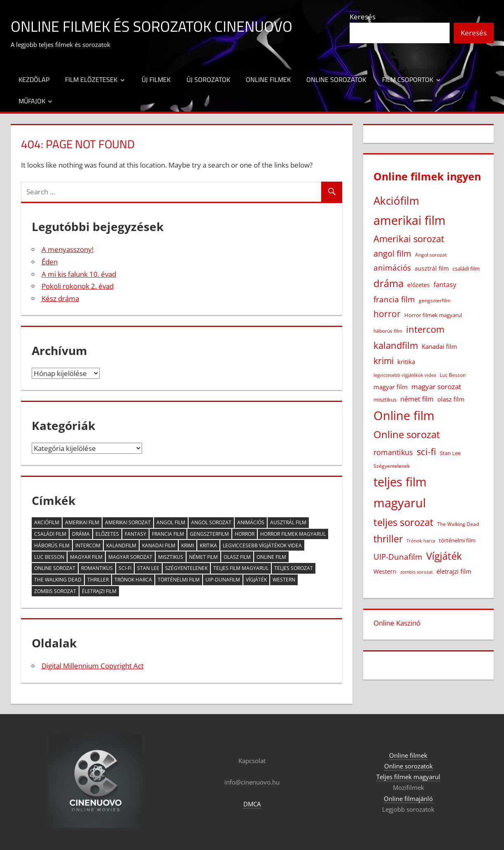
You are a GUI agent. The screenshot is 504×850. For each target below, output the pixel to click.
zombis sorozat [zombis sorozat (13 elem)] (55, 591)
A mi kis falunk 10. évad (79, 274)
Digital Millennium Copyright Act (93, 666)
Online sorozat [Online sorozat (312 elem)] (55, 568)
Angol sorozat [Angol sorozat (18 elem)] (211, 522)
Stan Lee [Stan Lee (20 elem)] (148, 568)
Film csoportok (408, 79)
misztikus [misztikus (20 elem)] (171, 557)
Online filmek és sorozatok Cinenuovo (152, 26)
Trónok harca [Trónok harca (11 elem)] (133, 580)
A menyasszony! (68, 249)
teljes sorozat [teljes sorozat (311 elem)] (294, 568)
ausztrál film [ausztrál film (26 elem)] (288, 522)
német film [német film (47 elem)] (203, 557)
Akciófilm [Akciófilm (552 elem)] (47, 522)
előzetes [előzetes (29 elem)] (107, 534)
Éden (50, 262)
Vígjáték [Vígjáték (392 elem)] (256, 580)
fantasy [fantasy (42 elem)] (135, 534)
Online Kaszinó (397, 623)
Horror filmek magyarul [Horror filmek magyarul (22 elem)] (293, 534)
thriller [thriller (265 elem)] (98, 580)
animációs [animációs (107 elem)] (251, 522)
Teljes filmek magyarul (408, 777)
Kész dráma (60, 298)
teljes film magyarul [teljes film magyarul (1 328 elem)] (241, 568)
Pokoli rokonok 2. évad (78, 286)
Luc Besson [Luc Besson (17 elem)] (49, 557)
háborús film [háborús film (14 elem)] (52, 545)
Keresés (363, 17)
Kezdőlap (34, 79)
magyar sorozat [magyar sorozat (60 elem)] (130, 557)
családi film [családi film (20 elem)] (50, 534)
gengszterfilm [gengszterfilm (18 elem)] (209, 534)
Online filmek (268, 79)
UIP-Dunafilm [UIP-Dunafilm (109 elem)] (223, 580)
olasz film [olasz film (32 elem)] (237, 557)
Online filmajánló (408, 799)
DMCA (252, 804)
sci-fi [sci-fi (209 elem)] (125, 568)
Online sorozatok (336, 79)
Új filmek (156, 79)
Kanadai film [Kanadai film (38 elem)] (159, 545)
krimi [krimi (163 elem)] (188, 545)
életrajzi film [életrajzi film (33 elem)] (99, 591)
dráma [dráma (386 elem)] (81, 534)
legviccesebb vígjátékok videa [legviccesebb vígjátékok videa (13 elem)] (262, 545)
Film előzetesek (91, 79)
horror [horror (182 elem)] (245, 534)
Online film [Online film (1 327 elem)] (271, 557)
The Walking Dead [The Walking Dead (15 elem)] (58, 580)
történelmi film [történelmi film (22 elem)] (179, 580)
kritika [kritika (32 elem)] (208, 545)
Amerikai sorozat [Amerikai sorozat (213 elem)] (128, 522)
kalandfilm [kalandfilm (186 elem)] (121, 545)
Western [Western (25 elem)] (284, 580)
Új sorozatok (208, 79)
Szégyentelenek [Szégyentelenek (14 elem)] (186, 568)
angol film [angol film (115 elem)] (171, 522)
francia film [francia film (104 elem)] (168, 534)
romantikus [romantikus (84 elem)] (97, 568)
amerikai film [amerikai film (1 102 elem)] (82, 522)
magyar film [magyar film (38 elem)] (86, 557)
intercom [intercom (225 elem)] (88, 545)
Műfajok (32, 101)
